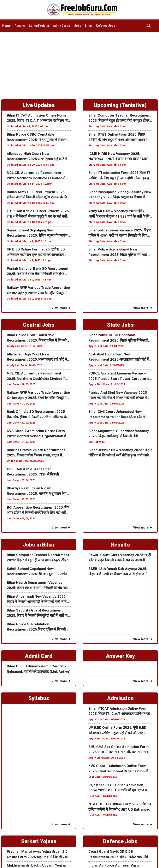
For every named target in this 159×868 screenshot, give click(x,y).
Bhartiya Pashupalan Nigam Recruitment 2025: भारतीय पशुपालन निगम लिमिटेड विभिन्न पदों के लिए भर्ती (38, 491)
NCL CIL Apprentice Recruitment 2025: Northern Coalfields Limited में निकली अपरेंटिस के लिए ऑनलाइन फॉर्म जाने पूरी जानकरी (37, 176)
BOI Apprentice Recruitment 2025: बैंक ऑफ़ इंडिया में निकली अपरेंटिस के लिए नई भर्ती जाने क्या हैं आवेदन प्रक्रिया (38, 510)
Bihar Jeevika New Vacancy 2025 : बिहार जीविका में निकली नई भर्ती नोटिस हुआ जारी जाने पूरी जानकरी (120, 453)
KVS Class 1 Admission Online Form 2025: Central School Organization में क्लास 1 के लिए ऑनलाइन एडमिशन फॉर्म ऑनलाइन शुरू (36, 434)
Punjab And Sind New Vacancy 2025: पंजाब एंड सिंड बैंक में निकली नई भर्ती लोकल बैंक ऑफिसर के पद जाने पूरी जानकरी (119, 395)
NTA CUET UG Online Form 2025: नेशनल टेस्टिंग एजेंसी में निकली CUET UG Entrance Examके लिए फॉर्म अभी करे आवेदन (120, 807)
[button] (150, 26)
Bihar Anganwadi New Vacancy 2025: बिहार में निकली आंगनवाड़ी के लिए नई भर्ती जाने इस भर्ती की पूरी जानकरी (37, 599)
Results (20, 26)
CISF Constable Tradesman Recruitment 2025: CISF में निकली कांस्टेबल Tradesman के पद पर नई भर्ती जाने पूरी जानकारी (37, 472)
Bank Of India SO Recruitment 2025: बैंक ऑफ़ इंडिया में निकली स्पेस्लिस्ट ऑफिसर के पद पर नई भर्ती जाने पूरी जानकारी (37, 415)
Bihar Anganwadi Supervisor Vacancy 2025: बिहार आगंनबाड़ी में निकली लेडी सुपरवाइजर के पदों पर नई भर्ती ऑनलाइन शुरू (119, 434)
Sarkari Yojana (39, 26)
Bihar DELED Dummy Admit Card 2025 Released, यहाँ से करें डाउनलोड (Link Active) (39, 669)
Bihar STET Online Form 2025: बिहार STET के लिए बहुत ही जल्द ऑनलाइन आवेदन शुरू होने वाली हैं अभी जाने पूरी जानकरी (118, 137)
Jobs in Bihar (83, 26)
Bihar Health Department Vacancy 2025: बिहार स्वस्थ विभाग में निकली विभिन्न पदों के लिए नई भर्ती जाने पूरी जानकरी (37, 586)
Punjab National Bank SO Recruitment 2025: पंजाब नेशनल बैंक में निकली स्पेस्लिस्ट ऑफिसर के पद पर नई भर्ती (38, 271)
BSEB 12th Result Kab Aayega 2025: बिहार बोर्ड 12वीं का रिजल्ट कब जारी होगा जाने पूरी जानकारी (118, 572)
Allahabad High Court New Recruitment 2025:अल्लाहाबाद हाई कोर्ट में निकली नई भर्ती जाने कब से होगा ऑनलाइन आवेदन (39, 157)
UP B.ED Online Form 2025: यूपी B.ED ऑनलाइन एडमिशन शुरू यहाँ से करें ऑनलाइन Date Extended (36, 252)
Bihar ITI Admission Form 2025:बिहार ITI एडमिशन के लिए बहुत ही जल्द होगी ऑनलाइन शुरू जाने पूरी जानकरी (120, 176)
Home (6, 26)
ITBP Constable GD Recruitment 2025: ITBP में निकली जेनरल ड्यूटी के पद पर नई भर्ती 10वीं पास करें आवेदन (38, 214)
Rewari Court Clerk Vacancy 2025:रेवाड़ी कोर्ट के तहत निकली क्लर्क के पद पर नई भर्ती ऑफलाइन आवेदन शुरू (120, 558)
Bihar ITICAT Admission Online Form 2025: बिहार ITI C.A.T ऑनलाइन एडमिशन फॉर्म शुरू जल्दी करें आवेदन (39, 118)
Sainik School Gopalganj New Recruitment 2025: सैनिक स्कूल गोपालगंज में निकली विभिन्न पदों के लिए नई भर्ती (39, 233)
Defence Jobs (106, 26)
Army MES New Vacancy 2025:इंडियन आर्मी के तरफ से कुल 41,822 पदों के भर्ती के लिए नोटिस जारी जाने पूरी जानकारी (120, 214)
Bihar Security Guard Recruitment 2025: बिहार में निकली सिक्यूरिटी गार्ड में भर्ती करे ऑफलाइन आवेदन (38, 613)
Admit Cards (61, 26)
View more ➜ (61, 308)
